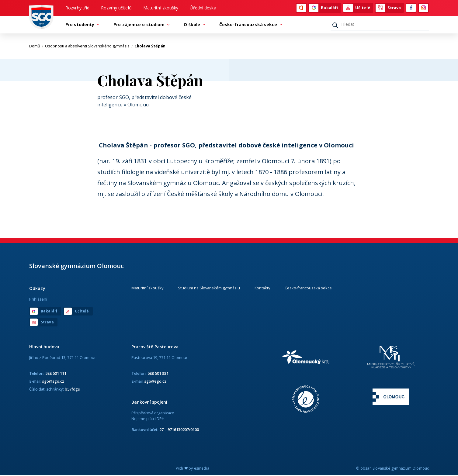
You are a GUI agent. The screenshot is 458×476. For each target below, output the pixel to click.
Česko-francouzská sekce (308, 289)
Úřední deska (203, 8)
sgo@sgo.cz (53, 382)
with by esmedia (193, 469)
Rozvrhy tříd (77, 8)
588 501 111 (56, 374)
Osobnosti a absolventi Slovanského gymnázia (89, 47)
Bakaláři (323, 8)
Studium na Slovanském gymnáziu (209, 289)
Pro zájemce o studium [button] (141, 25)
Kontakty (262, 289)
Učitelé (357, 8)
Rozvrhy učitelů (116, 8)
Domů (36, 47)
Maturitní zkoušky (161, 8)
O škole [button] (193, 25)
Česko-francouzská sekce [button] (250, 25)
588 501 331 (158, 374)
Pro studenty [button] (81, 25)
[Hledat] (380, 25)
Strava (388, 8)
